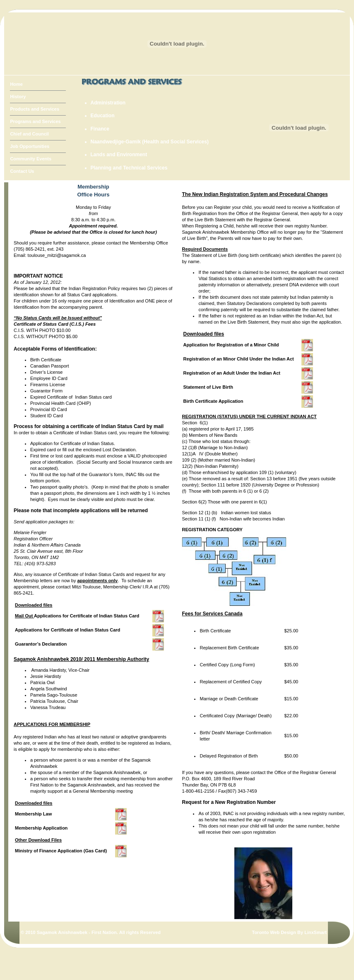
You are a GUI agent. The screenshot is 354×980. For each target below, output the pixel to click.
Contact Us (22, 171)
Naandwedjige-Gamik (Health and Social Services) (150, 142)
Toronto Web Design (274, 932)
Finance (100, 129)
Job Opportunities (30, 146)
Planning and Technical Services (129, 168)
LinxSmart (315, 932)
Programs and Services (35, 121)
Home (16, 84)
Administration (108, 103)
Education (103, 116)
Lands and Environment (119, 155)
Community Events (31, 159)
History (18, 97)
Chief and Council (29, 134)
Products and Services (35, 109)
